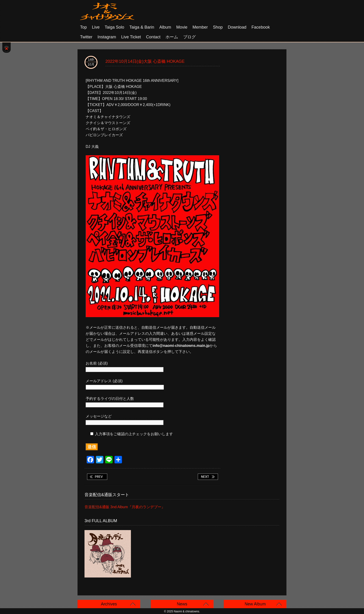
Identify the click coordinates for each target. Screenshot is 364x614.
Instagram (107, 37)
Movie (182, 27)
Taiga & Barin (142, 27)
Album (165, 27)
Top (83, 27)
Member (200, 27)
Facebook (261, 27)
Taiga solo (114, 27)
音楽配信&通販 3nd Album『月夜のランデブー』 (125, 507)
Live (96, 27)
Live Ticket (131, 37)
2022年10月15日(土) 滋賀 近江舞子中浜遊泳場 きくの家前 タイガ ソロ (208, 477)
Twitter (86, 37)
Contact (153, 37)
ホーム (172, 37)
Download (237, 27)
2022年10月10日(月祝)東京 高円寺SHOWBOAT (97, 477)
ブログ (189, 37)
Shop (218, 27)
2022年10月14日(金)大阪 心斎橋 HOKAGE (145, 61)
